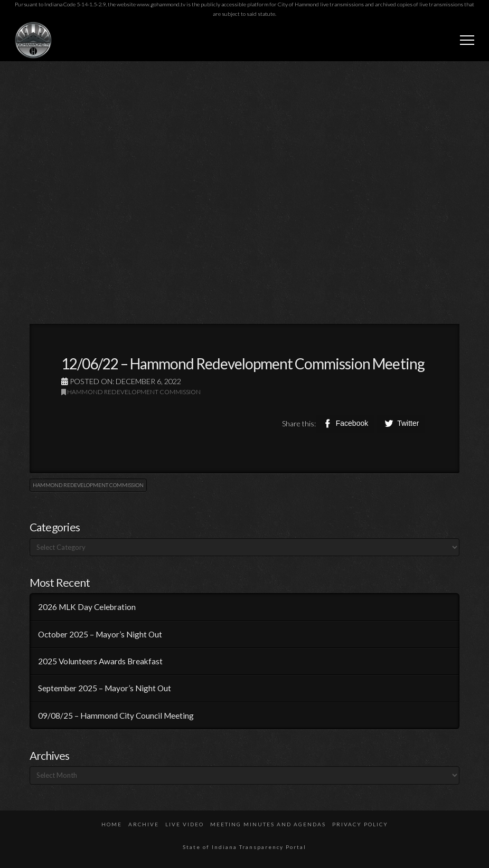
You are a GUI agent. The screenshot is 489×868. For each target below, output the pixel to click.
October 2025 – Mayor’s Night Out (100, 634)
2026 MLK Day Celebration (87, 607)
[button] (467, 40)
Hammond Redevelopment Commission (131, 392)
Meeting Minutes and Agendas (268, 824)
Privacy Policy (360, 824)
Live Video (185, 824)
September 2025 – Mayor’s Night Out (105, 688)
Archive (144, 824)
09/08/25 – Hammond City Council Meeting (116, 716)
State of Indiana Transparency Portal (245, 847)
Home (112, 824)
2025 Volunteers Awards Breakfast (100, 661)
